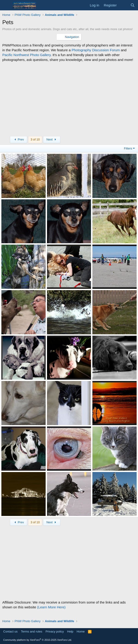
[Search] (133, 5)
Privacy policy (55, 631)
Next (52, 139)
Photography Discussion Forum (96, 50)
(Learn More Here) (51, 607)
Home (81, 631)
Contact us (10, 631)
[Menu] (6, 5)
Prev (19, 139)
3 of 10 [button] (35, 139)
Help (70, 631)
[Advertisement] (69, 99)
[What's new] (123, 5)
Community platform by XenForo (38, 640)
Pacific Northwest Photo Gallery (26, 55)
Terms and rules (32, 631)
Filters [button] (128, 148)
